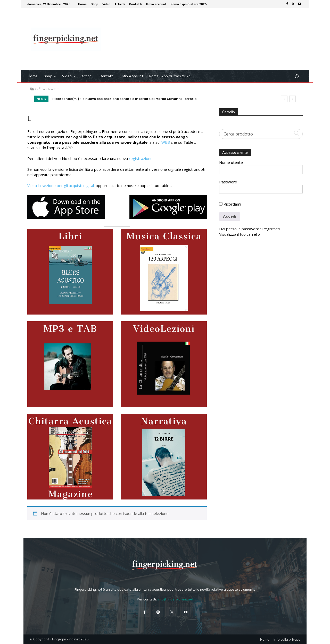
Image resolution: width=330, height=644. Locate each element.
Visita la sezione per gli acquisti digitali (61, 185)
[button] (297, 76)
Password (228, 182)
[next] (292, 99)
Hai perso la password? (240, 229)
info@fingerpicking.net (175, 599)
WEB (166, 142)
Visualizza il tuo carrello (240, 234)
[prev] (284, 99)
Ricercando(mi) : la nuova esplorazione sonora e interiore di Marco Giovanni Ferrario (124, 99)
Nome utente (231, 162)
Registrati (271, 229)
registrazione (141, 158)
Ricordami (230, 204)
